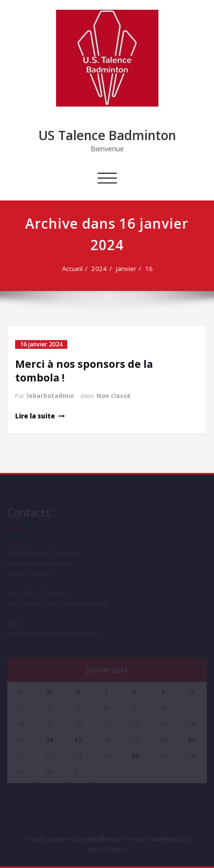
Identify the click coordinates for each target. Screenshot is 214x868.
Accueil (73, 269)
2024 (100, 269)
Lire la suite (35, 416)
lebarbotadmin (50, 396)
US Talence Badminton (107, 135)
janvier (127, 269)
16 (150, 269)
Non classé (114, 396)
